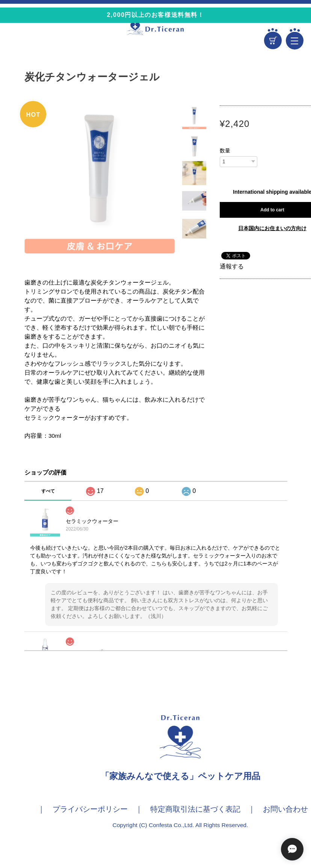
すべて (48, 491)
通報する (232, 266)
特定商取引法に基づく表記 (195, 809)
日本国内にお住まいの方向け (272, 228)
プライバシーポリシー (90, 809)
